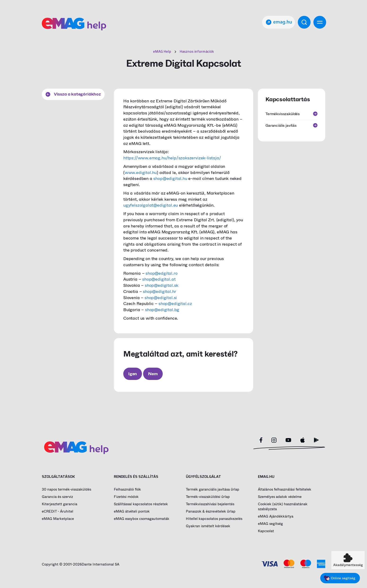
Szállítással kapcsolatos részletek (141, 504)
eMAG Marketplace (58, 519)
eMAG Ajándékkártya (276, 516)
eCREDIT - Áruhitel (58, 512)
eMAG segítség (270, 524)
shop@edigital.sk (162, 285)
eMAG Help (162, 52)
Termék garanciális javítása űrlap (213, 490)
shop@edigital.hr (159, 292)
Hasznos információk (197, 52)
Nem (153, 374)
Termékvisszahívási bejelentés (210, 504)
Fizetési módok (126, 497)
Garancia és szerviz (57, 497)
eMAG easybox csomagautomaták (142, 519)
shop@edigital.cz (175, 304)
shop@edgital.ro (161, 273)
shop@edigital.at (159, 279)
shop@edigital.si (161, 298)
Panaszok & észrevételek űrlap (211, 512)
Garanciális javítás (292, 125)
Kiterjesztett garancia (60, 504)
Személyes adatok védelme (280, 497)
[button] (348, 560)
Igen (133, 374)
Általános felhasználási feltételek (285, 490)
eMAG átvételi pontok (132, 512)
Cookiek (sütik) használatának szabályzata (283, 507)
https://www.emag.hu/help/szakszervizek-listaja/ (172, 158)
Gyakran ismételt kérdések (208, 526)
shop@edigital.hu (170, 179)
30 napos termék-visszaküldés (66, 490)
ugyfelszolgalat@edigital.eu (151, 205)
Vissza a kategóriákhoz (73, 94)
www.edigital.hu (141, 173)
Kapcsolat (266, 531)
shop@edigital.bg (162, 310)
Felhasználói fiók (127, 490)
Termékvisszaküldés (292, 114)
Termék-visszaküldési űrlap (208, 497)
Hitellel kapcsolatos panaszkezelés (214, 519)
